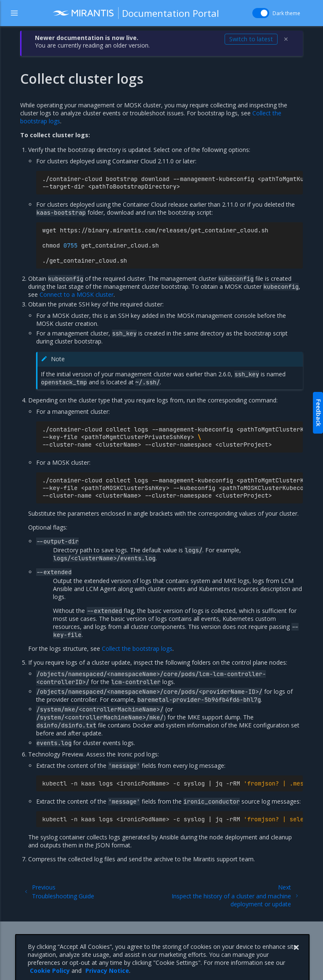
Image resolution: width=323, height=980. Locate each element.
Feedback (319, 413)
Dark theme (286, 13)
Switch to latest (251, 39)
